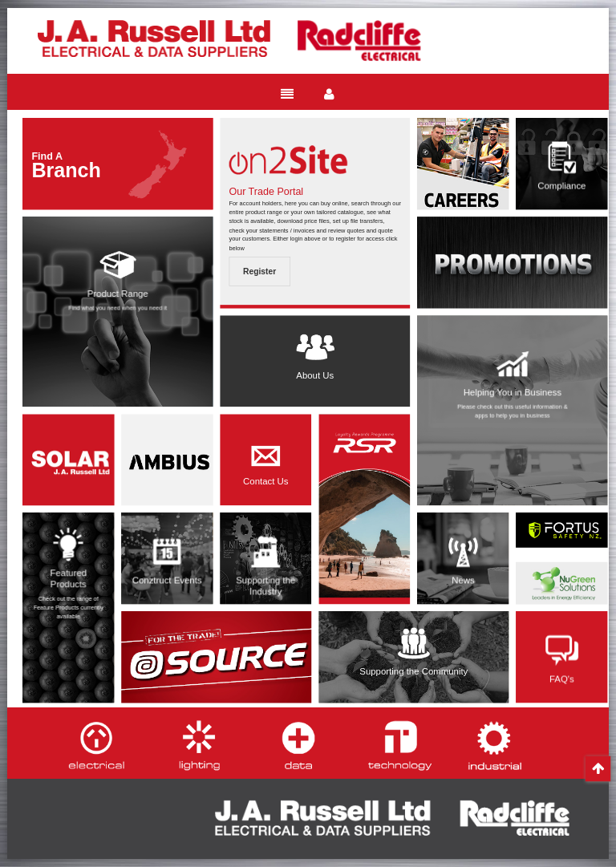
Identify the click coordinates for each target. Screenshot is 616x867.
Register (259, 271)
